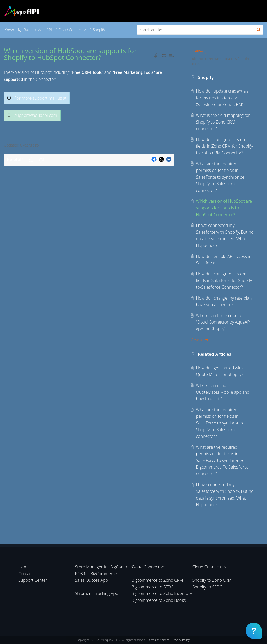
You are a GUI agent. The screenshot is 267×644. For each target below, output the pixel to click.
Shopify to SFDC (207, 587)
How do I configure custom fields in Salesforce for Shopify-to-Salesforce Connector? (225, 280)
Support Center (33, 580)
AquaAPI (45, 30)
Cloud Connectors (148, 567)
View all (200, 340)
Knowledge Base (18, 30)
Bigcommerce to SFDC (153, 587)
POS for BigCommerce (96, 574)
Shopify (99, 30)
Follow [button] (199, 51)
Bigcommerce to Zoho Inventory (162, 593)
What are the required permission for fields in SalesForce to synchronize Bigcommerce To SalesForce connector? (222, 460)
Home (24, 567)
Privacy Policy (181, 640)
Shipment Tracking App (97, 593)
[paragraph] (89, 103)
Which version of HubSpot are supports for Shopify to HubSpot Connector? (224, 208)
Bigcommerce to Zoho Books (159, 600)
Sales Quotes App (92, 580)
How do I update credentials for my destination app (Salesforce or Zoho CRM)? (222, 98)
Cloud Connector (72, 30)
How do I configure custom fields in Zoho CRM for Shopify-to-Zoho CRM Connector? (225, 146)
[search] (200, 30)
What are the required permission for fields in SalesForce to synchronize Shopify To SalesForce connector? (220, 177)
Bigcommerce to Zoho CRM (157, 580)
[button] (259, 30)
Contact (26, 574)
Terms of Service (158, 640)
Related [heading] (215, 354)
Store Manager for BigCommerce (106, 567)
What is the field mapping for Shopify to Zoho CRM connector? (223, 122)
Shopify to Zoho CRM (212, 580)
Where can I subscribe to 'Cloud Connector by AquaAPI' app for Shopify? (224, 322)
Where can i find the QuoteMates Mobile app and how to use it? (223, 392)
